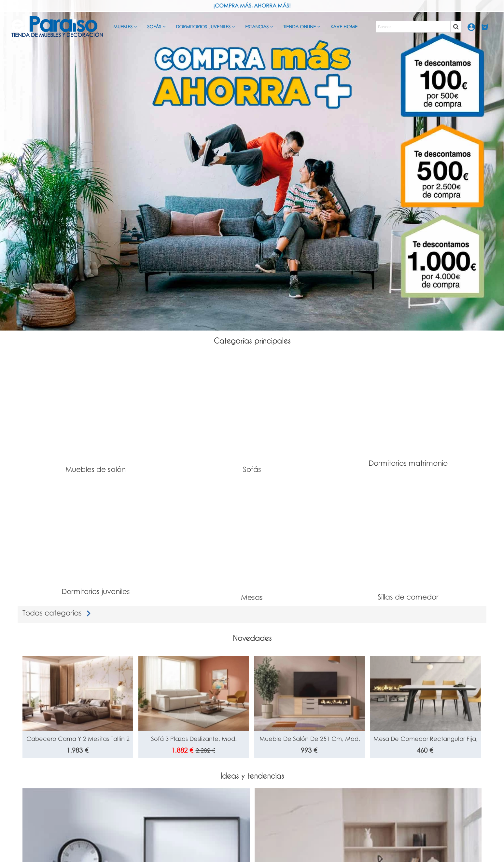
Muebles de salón (96, 469)
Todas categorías (58, 613)
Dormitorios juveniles (203, 27)
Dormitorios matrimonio (408, 463)
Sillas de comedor (408, 597)
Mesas (252, 597)
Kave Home (344, 27)
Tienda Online (300, 27)
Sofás (154, 27)
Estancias (257, 27)
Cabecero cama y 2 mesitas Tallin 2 (78, 739)
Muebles (123, 27)
